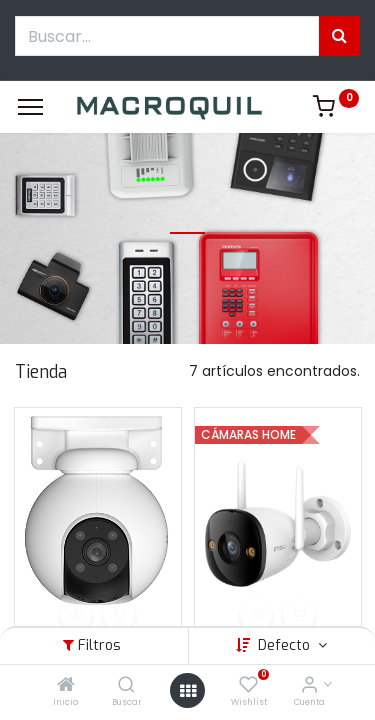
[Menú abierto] (188, 691)
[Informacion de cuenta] (309, 686)
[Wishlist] (248, 686)
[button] (76, 615)
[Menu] (30, 107)
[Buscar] (126, 686)
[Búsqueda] (339, 36)
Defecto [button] (286, 645)
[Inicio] (66, 686)
